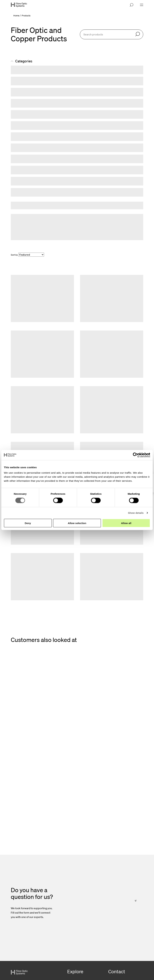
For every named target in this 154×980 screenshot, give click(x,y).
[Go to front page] (19, 5)
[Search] (138, 34)
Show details (136, 513)
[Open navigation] (142, 5)
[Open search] (132, 5)
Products (26, 16)
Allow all (126, 523)
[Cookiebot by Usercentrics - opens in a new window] (135, 455)
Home (16, 16)
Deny (28, 523)
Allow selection (77, 523)
